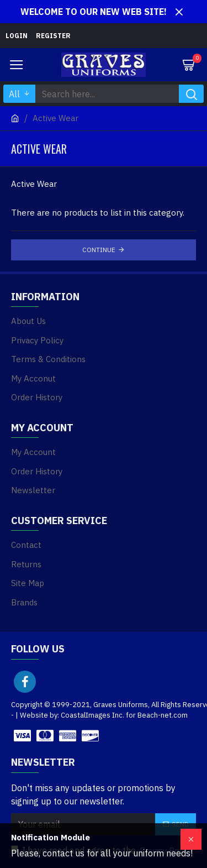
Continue (99, 250)
